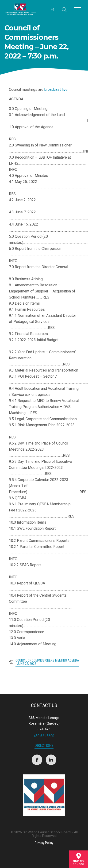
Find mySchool (78, 859)
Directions (44, 746)
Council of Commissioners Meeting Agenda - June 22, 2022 (47, 664)
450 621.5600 (44, 736)
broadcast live (56, 89)
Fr (52, 9)
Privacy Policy (44, 843)
